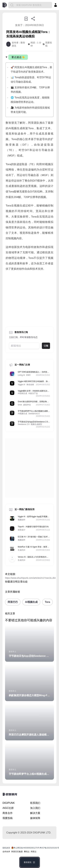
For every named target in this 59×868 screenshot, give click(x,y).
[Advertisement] (29, 298)
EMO (28, 375)
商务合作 (8, 813)
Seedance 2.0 (24, 424)
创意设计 (22, 530)
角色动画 (30, 385)
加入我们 (35, 808)
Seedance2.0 (34, 414)
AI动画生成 (22, 393)
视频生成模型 (36, 424)
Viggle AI (21, 385)
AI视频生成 (22, 414)
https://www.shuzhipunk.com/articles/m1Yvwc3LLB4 (30, 578)
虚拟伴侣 (27, 405)
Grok (20, 405)
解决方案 (35, 813)
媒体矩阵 (35, 818)
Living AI (21, 375)
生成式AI (21, 550)
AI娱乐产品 (33, 393)
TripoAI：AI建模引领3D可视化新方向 (33, 527)
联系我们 (35, 803)
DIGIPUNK (9, 803)
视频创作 (22, 520)
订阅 (46, 346)
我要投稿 (8, 818)
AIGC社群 (8, 808)
